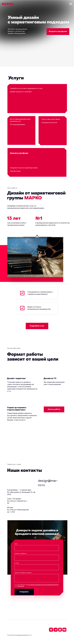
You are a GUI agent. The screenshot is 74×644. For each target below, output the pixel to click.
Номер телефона (20, 554)
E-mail (17, 563)
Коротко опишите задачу (23, 573)
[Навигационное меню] (71, 4)
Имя (16, 544)
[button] (58, 32)
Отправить (24, 592)
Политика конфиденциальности (19, 635)
